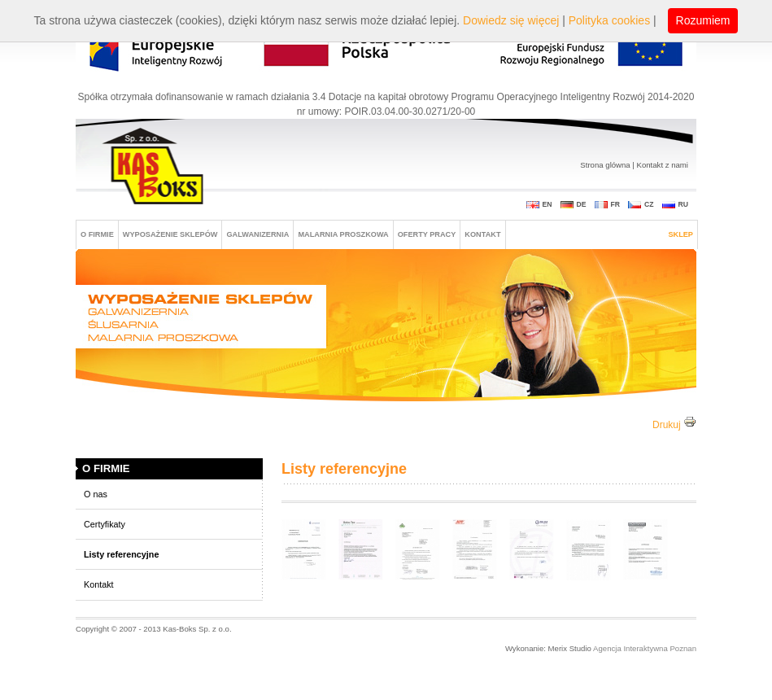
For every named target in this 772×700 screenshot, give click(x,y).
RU (683, 204)
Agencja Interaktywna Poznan (644, 648)
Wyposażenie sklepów (170, 234)
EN (547, 204)
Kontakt (482, 234)
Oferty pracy (427, 234)
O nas (96, 494)
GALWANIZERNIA (257, 234)
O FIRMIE (97, 234)
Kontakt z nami (663, 165)
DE (582, 204)
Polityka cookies (609, 20)
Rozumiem (703, 20)
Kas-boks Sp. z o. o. (155, 168)
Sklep (680, 234)
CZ (649, 204)
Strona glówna (605, 165)
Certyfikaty (105, 524)
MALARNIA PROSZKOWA (343, 234)
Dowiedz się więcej (511, 20)
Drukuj (674, 425)
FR (616, 204)
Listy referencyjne (121, 554)
